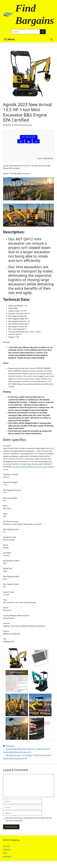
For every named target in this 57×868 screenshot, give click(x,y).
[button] (52, 39)
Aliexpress (7, 856)
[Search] (43, 32)
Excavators (10, 746)
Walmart (7, 849)
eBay (5, 853)
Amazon (6, 846)
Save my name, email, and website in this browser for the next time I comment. (29, 819)
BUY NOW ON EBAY (29, 137)
